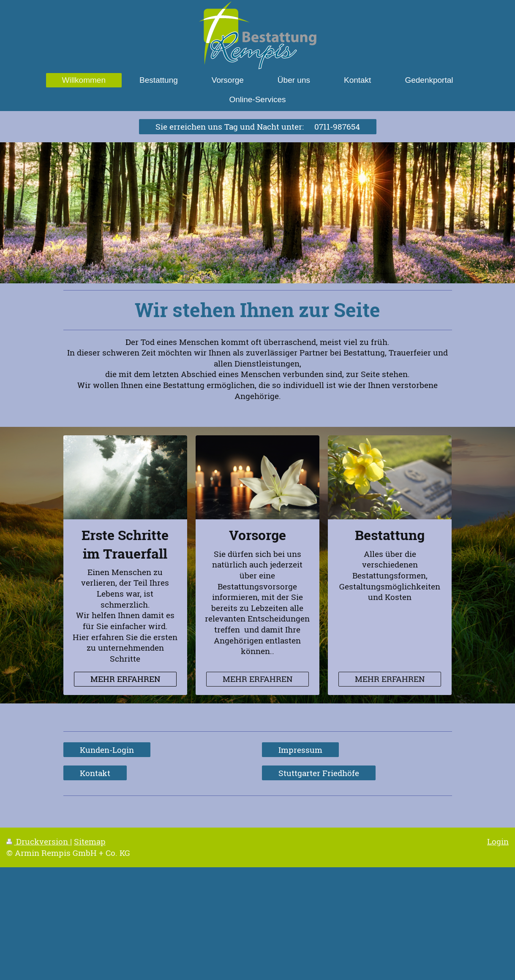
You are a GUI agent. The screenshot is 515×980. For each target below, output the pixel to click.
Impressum (300, 750)
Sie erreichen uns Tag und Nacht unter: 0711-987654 (258, 126)
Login (498, 841)
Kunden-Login (107, 750)
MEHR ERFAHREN (125, 679)
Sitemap (90, 841)
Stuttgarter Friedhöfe (319, 773)
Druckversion (38, 841)
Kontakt (95, 773)
